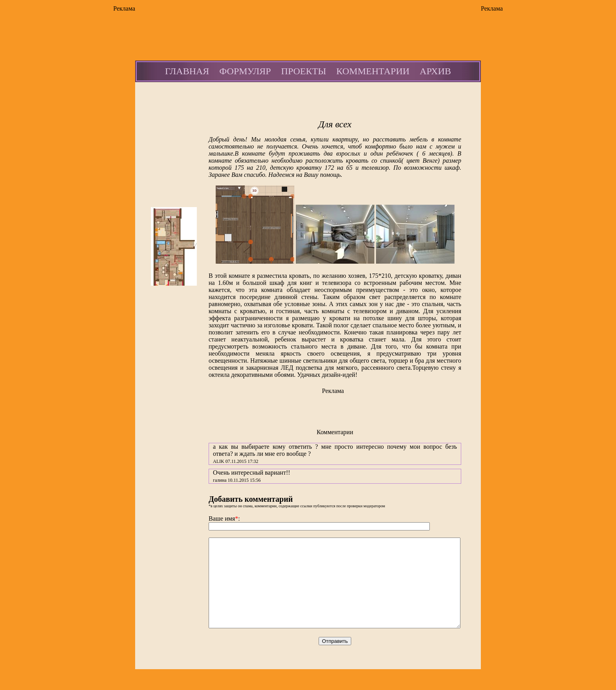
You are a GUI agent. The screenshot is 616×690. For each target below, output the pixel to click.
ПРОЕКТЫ (304, 71)
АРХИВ (435, 71)
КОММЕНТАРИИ (373, 71)
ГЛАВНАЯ (187, 71)
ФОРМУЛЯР (245, 71)
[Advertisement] (104, 132)
